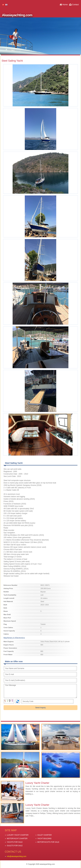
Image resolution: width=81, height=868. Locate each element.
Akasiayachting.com (17, 15)
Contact (75, 5)
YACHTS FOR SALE (15, 842)
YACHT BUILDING (44, 839)
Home (65, 5)
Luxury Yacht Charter (37, 783)
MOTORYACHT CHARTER (17, 839)
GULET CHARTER (45, 835)
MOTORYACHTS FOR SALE (48, 842)
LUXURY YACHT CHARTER (18, 835)
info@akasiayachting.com (17, 856)
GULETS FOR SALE (15, 846)
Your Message (40, 691)
